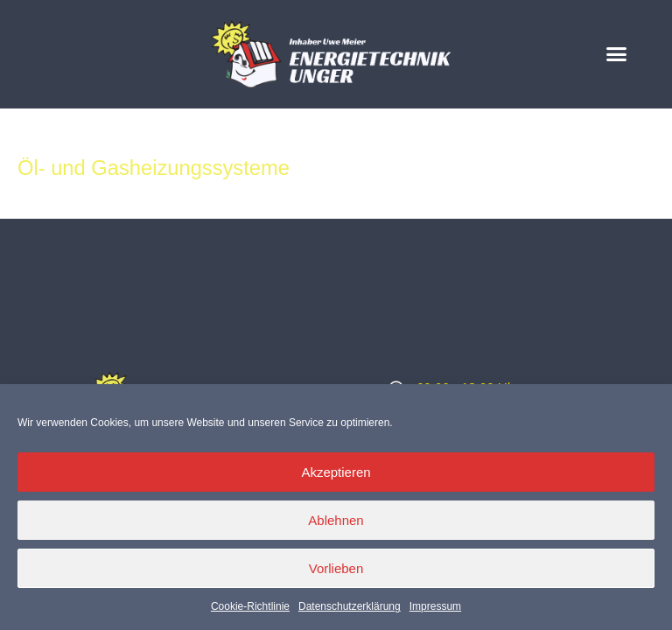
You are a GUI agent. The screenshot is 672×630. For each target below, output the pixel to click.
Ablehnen (336, 520)
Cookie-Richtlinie (250, 606)
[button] (617, 54)
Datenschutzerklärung (350, 606)
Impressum (435, 606)
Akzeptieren (336, 472)
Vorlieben (336, 568)
